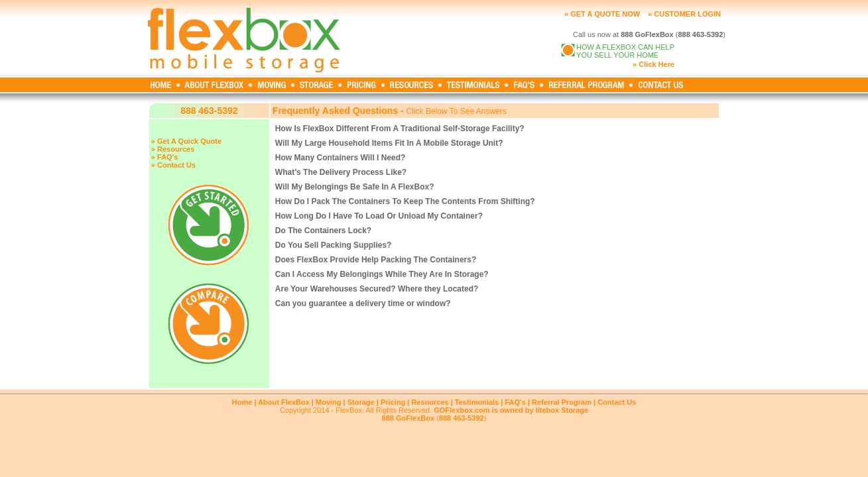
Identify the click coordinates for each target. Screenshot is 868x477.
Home (242, 402)
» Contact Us (173, 165)
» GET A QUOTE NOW (602, 14)
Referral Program (562, 402)
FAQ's (515, 402)
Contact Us (617, 402)
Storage (361, 402)
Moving (329, 402)
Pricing (393, 402)
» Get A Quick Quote (186, 141)
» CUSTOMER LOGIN (684, 14)
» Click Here (653, 64)
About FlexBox (284, 402)
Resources (430, 402)
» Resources (173, 149)
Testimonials (477, 402)
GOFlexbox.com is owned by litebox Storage (511, 410)
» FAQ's (165, 157)
